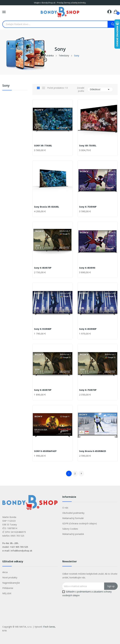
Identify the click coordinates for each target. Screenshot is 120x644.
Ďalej (81, 474)
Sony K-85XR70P (43, 268)
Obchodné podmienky (73, 513)
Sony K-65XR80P (88, 329)
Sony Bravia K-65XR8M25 (93, 451)
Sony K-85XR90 (87, 268)
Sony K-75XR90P (88, 207)
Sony (6, 86)
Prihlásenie (8, 588)
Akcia (5, 572)
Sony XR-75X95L (88, 146)
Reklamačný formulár (73, 518)
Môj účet (7, 593)
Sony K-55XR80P (43, 329)
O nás (65, 508)
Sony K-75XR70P (88, 390)
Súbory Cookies (70, 529)
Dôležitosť (100, 89)
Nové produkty (10, 577)
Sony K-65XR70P (43, 390)
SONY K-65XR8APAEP (45, 451)
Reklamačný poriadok (73, 534)
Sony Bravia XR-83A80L (47, 207)
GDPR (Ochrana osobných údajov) (80, 523)
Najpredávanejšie (11, 583)
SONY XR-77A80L (43, 146)
